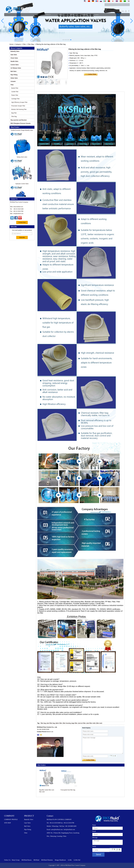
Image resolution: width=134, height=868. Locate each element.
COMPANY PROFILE (11, 820)
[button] (63, 40)
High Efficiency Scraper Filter (19, 102)
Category (18, 44)
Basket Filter (15, 88)
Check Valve (14, 58)
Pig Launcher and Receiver (19, 120)
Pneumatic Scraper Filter (18, 106)
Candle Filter (15, 92)
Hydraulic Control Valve (22, 185)
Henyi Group (16, 860)
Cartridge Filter (15, 99)
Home (11, 44)
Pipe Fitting (14, 75)
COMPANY (9, 816)
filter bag (43, 723)
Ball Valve (14, 71)
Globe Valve (14, 78)
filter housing (67, 723)
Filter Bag (31, 44)
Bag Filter (14, 113)
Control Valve (15, 65)
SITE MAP (7, 823)
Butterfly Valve (15, 51)
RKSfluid (36, 860)
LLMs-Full (77, 860)
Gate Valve (14, 55)
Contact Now (22, 222)
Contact (50, 816)
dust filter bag (51, 723)
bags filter (74, 723)
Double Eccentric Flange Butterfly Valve (22, 131)
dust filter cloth (91, 723)
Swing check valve (22, 158)
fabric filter (59, 723)
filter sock (99, 723)
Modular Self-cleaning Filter (19, 109)
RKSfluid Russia (27, 860)
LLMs (70, 860)
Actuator (13, 81)
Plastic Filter (15, 95)
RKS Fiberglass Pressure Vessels (21, 123)
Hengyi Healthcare (60, 860)
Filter (24, 44)
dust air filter (82, 723)
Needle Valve (14, 61)
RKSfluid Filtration (47, 860)
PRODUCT (29, 816)
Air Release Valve (16, 68)
